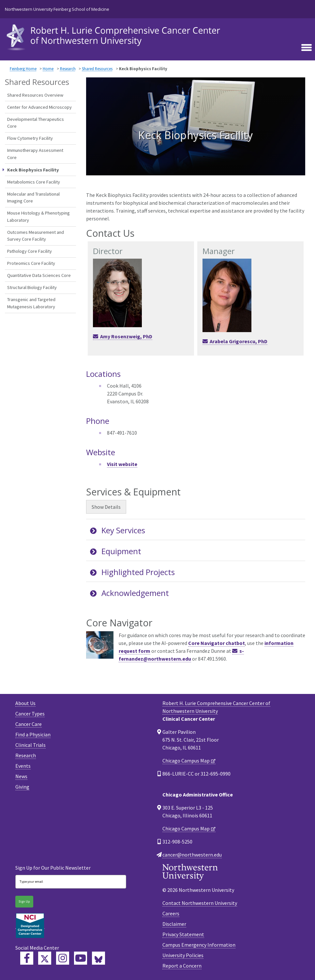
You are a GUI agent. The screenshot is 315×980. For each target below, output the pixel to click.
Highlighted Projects (132, 572)
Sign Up (24, 901)
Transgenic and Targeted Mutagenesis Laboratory (31, 303)
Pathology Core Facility (30, 251)
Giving (22, 787)
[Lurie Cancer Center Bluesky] (98, 958)
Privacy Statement (183, 934)
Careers (171, 913)
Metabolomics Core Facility (34, 182)
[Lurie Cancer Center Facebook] (27, 958)
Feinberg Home (23, 69)
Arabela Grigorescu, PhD (239, 341)
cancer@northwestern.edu (192, 855)
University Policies (183, 955)
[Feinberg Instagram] (63, 958)
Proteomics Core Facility (31, 263)
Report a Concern (182, 966)
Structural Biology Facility (32, 287)
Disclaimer (174, 924)
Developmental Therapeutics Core (36, 123)
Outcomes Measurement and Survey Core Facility (36, 236)
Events (23, 766)
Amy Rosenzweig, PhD (126, 336)
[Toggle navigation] (307, 47)
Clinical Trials (30, 745)
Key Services (118, 530)
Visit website (122, 464)
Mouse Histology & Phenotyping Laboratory (38, 217)
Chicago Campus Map (186, 761)
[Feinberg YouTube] (81, 958)
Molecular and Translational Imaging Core (33, 198)
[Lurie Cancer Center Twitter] (45, 958)
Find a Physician (33, 734)
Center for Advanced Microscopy (39, 107)
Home (48, 69)
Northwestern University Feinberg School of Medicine (57, 9)
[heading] (115, 37)
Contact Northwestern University (200, 903)
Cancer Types (30, 714)
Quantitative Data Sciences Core (39, 275)
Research (68, 69)
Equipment (116, 551)
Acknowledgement (129, 593)
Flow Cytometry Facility (30, 138)
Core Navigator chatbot (217, 643)
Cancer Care (29, 724)
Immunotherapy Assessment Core (35, 154)
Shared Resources (97, 69)
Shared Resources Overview (35, 95)
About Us (25, 703)
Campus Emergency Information (199, 945)
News (21, 776)
